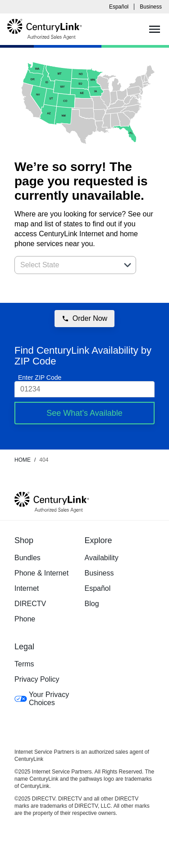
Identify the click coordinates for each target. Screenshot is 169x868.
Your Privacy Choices (42, 699)
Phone (25, 619)
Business (151, 7)
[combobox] (65, 265)
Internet (27, 588)
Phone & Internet (41, 573)
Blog (92, 604)
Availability (102, 558)
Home (23, 460)
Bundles (27, 558)
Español (119, 7)
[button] (128, 265)
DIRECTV (30, 604)
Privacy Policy (37, 679)
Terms (24, 664)
